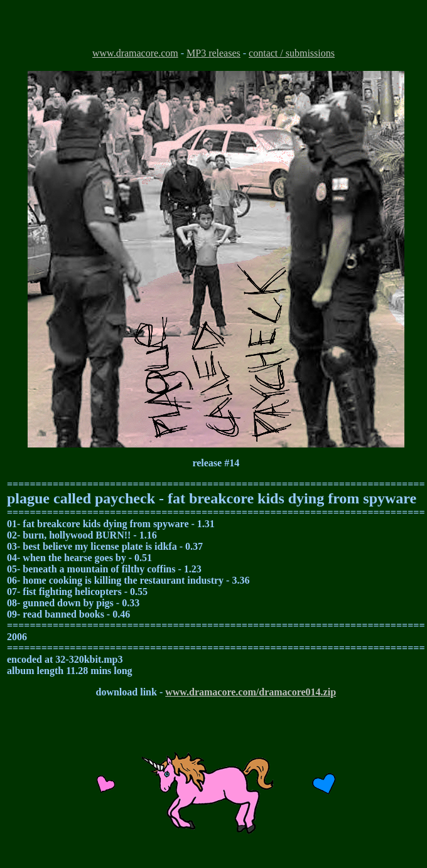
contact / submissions (292, 53)
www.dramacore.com (135, 53)
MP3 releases (213, 53)
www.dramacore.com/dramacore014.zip (251, 692)
